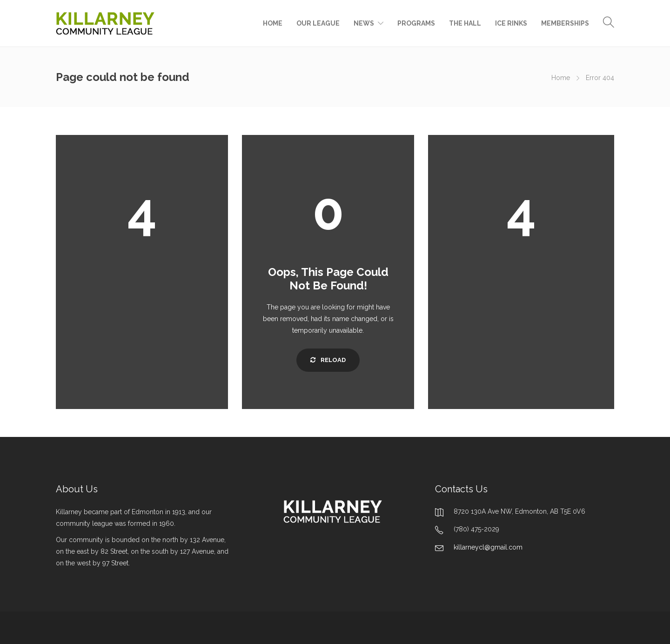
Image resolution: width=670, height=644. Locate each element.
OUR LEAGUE (318, 23)
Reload (328, 360)
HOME (273, 23)
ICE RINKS (511, 23)
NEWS (364, 23)
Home (561, 78)
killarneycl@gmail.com (488, 547)
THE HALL (465, 23)
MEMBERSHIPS (565, 23)
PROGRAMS (416, 23)
